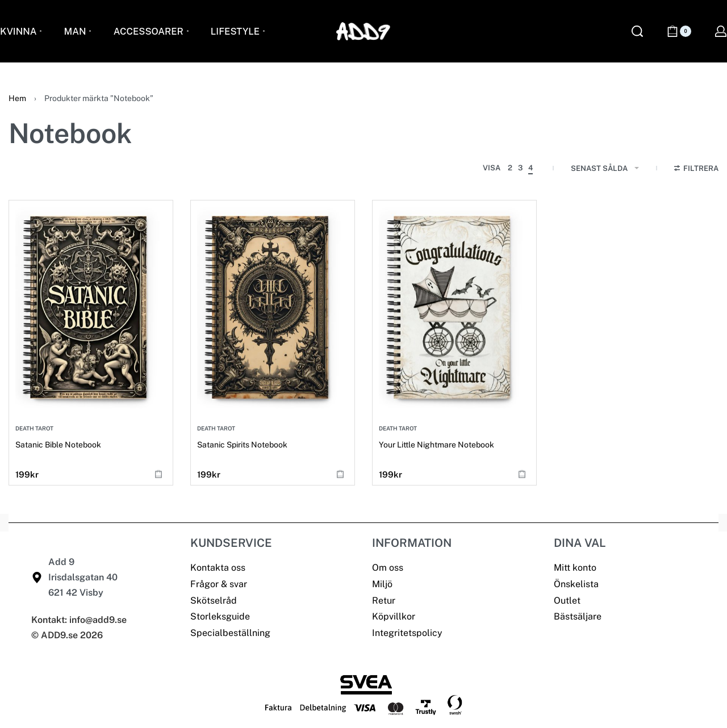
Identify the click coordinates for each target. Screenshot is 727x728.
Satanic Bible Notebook (58, 445)
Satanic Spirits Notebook (242, 445)
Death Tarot (34, 428)
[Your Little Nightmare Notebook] (454, 307)
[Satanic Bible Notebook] (91, 307)
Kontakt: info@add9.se (79, 620)
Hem (17, 98)
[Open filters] (697, 170)
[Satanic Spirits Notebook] (273, 307)
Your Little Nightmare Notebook (436, 445)
